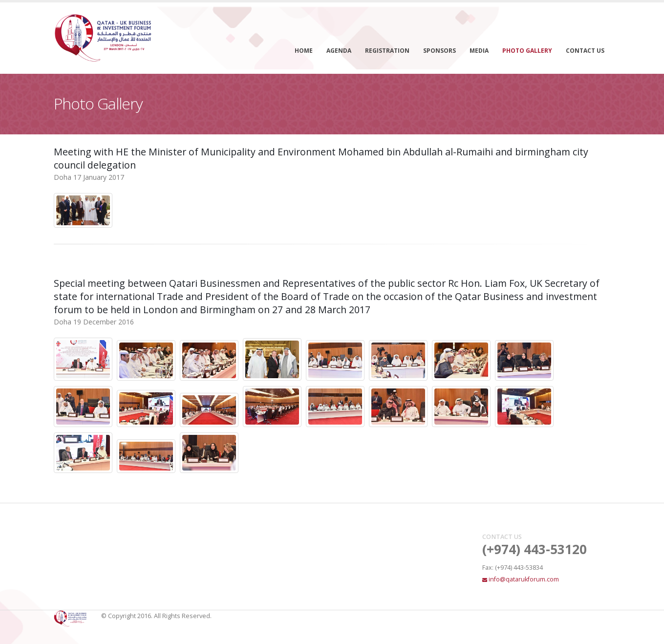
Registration (387, 51)
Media (479, 51)
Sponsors (439, 51)
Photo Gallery (527, 51)
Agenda (339, 51)
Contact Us (585, 51)
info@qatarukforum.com (524, 579)
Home (304, 51)
